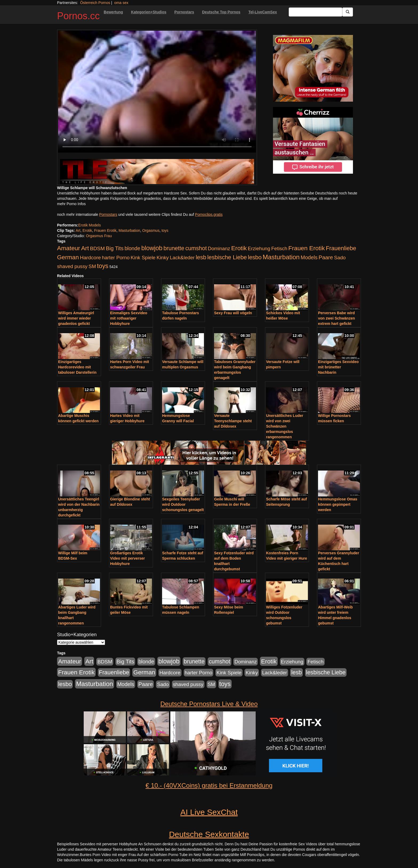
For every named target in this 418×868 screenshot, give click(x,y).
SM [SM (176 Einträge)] (92, 266)
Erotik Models (89, 225)
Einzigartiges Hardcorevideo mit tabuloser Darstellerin (77, 367)
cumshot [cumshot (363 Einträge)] (196, 248)
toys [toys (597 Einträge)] (103, 266)
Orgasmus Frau (99, 236)
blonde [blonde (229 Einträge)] (132, 248)
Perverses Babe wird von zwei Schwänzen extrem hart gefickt (336, 318)
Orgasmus (151, 230)
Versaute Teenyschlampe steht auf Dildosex (233, 421)
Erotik (87, 230)
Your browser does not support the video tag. (157, 92)
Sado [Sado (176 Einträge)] (340, 258)
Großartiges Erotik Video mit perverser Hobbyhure (127, 558)
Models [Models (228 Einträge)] (309, 257)
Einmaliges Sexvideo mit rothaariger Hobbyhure (129, 318)
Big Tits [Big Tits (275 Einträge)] (115, 248)
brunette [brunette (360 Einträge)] (174, 248)
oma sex (121, 3)
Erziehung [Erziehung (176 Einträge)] (259, 248)
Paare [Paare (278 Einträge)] (326, 257)
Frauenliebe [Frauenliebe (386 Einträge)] (341, 248)
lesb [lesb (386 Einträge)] (201, 257)
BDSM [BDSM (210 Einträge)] (97, 248)
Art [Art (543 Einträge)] (85, 248)
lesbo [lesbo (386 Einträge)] (255, 257)
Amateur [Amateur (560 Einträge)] (69, 248)
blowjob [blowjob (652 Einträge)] (152, 248)
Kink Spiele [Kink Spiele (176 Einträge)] (143, 258)
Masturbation (129, 230)
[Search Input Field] (315, 12)
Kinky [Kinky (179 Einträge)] (163, 258)
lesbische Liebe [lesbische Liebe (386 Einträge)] (227, 257)
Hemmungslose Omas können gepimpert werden (338, 504)
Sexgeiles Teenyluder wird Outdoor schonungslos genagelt (183, 504)
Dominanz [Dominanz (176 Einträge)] (219, 248)
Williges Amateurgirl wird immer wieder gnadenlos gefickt (76, 318)
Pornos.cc (78, 16)
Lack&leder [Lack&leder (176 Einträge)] (182, 258)
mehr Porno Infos (71, 204)
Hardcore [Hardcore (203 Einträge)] (91, 258)
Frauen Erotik (105, 230)
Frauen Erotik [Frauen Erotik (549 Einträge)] (306, 248)
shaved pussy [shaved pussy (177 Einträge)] (72, 266)
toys (165, 230)
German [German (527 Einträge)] (68, 257)
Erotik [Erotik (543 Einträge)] (239, 248)
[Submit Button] (348, 12)
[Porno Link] (157, 171)
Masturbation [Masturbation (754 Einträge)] (281, 257)
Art (78, 230)
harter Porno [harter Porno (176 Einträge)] (116, 258)
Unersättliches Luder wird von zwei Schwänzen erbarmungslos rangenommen (285, 426)
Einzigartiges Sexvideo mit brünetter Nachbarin (338, 367)
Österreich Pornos (95, 3)
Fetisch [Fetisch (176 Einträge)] (279, 248)
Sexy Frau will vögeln (233, 313)
